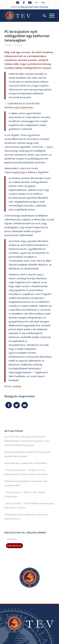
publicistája (19, 172)
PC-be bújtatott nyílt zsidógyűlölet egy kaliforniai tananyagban (27, 36)
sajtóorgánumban (24, 107)
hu (36, 2)
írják (49, 147)
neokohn (17, 386)
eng (43, 2)
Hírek (19, 45)
